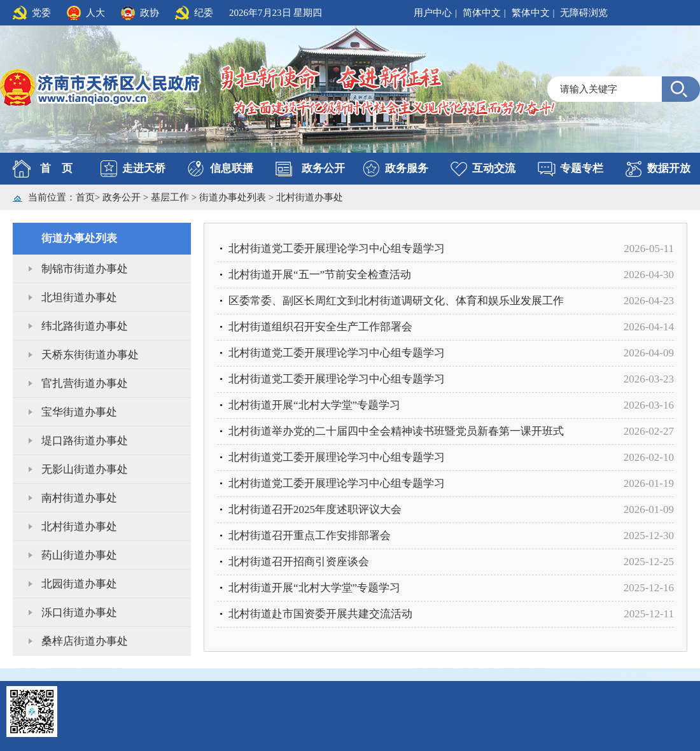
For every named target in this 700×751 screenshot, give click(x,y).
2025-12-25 (649, 562)
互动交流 (494, 168)
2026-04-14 (649, 327)
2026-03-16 (649, 405)
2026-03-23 (649, 379)
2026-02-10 (649, 457)
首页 (85, 197)
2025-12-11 (649, 614)
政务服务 (407, 168)
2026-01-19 (649, 483)
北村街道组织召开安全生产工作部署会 (320, 327)
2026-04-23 (649, 301)
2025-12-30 (649, 536)
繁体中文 (531, 13)
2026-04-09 (649, 353)
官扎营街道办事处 (85, 383)
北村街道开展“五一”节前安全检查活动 (320, 275)
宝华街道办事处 (79, 412)
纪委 (204, 13)
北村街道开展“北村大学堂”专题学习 (314, 405)
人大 (95, 13)
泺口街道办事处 (79, 613)
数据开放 (669, 168)
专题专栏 (582, 168)
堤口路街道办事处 (85, 441)
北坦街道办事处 (79, 298)
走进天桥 (144, 168)
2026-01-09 (649, 509)
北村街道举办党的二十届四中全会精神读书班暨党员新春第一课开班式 (396, 431)
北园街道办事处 (79, 584)
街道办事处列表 (234, 197)
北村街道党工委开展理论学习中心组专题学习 (337, 249)
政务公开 (323, 168)
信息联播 (232, 168)
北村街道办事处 (310, 197)
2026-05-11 (649, 249)
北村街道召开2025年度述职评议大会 (315, 509)
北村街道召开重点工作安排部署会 (310, 536)
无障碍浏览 (584, 13)
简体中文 (482, 13)
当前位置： (52, 197)
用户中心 (433, 13)
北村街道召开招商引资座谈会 (299, 562)
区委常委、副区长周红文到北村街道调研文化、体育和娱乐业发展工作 (396, 301)
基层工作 (171, 197)
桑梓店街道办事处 (85, 641)
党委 (41, 13)
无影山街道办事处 (85, 469)
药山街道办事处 (79, 555)
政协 (150, 13)
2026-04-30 (649, 275)
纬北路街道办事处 (85, 326)
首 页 (56, 168)
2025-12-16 (649, 588)
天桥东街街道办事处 (90, 355)
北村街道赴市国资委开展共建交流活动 (320, 614)
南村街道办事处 (79, 498)
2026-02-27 (649, 431)
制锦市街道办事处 (85, 269)
